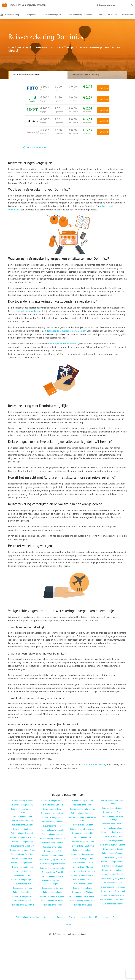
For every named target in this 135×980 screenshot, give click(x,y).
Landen (105, 917)
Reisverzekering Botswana (52, 901)
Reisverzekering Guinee (113, 812)
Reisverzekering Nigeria (52, 826)
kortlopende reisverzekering (27, 311)
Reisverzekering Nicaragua (113, 895)
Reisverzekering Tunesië (113, 874)
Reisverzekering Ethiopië (52, 805)
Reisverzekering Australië (22, 825)
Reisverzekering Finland (83, 858)
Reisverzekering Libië (22, 871)
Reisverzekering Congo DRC (22, 846)
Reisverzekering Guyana (113, 840)
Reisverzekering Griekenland (113, 891)
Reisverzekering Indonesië (22, 863)
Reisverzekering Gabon (83, 905)
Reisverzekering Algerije (22, 842)
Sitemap (60, 917)
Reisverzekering (12, 15)
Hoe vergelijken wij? (36, 147)
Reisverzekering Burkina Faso (83, 901)
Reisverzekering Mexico (22, 858)
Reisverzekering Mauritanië (52, 813)
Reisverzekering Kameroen (83, 813)
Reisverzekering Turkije (52, 847)
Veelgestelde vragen (108, 15)
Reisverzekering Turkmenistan (83, 809)
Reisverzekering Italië (83, 888)
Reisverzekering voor (52, 15)
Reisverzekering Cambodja (113, 862)
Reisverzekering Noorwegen (83, 871)
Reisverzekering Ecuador (113, 808)
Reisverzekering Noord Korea (113, 899)
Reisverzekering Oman (83, 884)
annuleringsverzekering (94, 764)
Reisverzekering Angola (22, 896)
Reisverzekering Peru (22, 884)
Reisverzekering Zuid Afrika (22, 905)
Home (2, 17)
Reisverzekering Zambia (52, 855)
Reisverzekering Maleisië (83, 867)
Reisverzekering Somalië (52, 876)
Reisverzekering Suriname (113, 870)
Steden (116, 917)
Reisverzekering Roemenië (113, 832)
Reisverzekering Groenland (22, 854)
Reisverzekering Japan (83, 850)
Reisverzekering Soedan (22, 867)
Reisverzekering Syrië (113, 857)
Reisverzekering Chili (52, 851)
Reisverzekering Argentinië (22, 833)
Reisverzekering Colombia (52, 800)
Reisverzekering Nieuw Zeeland (83, 896)
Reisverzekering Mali (22, 901)
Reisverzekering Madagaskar (52, 896)
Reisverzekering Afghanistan (52, 864)
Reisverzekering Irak (83, 837)
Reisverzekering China (22, 816)
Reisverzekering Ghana (113, 828)
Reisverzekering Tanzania (52, 822)
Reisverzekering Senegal (113, 853)
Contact (67, 924)
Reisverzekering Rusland (22, 800)
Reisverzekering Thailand (83, 800)
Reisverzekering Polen (83, 879)
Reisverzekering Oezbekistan (83, 829)
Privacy (72, 917)
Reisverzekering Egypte (52, 817)
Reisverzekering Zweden (83, 825)
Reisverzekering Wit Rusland (113, 845)
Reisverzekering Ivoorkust (83, 875)
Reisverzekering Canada (22, 805)
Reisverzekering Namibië (52, 834)
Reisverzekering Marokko (83, 833)
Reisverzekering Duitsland (83, 854)
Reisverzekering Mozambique (52, 838)
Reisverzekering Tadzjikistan (113, 887)
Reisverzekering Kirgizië (113, 849)
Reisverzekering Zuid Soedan (52, 868)
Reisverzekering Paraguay (83, 842)
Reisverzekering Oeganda (113, 824)
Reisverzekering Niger (22, 892)
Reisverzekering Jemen (52, 905)
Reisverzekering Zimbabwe (83, 846)
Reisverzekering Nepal (113, 883)
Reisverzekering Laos (113, 836)
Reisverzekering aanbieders (80, 15)
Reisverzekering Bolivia (52, 809)
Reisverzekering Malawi (113, 904)
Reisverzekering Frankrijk (52, 872)
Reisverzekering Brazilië (22, 820)
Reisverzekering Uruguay (113, 866)
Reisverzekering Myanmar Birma (52, 859)
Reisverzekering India (22, 829)
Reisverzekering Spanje (83, 805)
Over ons (48, 917)
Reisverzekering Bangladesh (113, 878)
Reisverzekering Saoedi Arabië (22, 850)
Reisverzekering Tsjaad (22, 888)
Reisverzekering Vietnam (83, 863)
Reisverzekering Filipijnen (83, 892)
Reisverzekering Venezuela (52, 830)
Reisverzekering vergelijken (28, 917)
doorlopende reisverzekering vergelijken (66, 331)
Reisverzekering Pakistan (52, 843)
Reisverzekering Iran (22, 875)
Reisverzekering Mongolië (22, 879)
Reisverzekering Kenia (52, 892)
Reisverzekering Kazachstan (22, 837)
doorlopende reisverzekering (64, 343)
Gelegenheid (31, 15)
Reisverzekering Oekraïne (52, 888)
